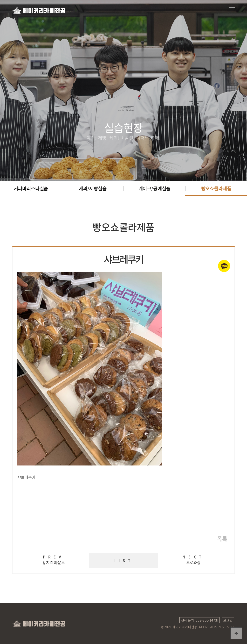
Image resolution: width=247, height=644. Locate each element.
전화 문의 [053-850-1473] (200, 620)
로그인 (228, 620)
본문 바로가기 (0, 0)
